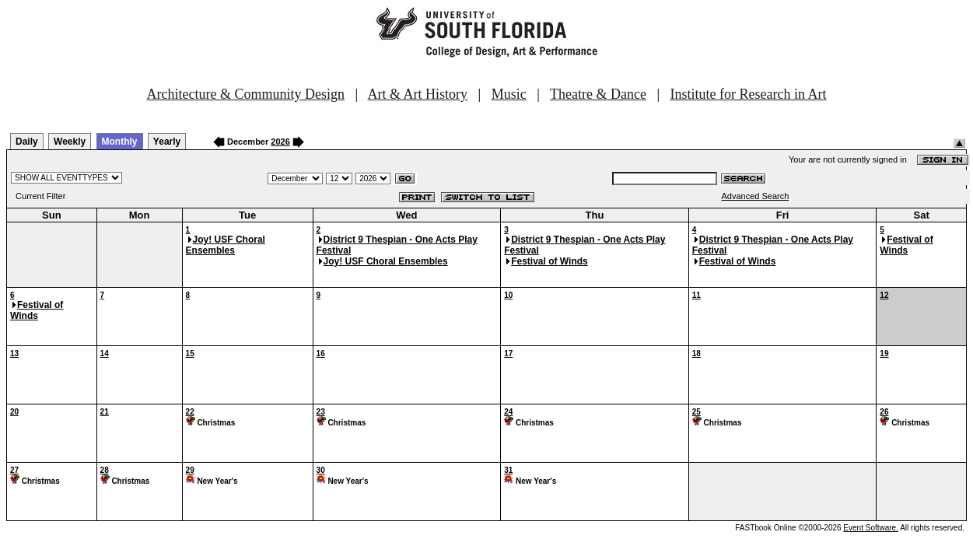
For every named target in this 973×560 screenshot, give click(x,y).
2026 (280, 142)
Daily (27, 142)
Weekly (70, 142)
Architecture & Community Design (246, 94)
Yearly (167, 142)
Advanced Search (755, 196)
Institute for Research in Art (749, 94)
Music (509, 94)
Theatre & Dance (598, 94)
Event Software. (871, 528)
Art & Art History (418, 94)
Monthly (120, 142)
